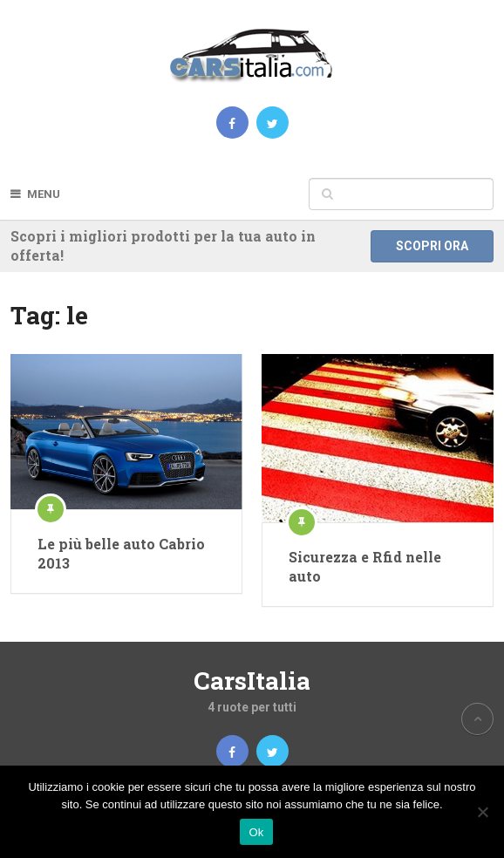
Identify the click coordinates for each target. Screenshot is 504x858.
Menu (44, 194)
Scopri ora (432, 246)
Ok (256, 832)
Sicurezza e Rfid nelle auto (365, 566)
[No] (482, 812)
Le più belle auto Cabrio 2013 (121, 553)
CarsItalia (252, 681)
